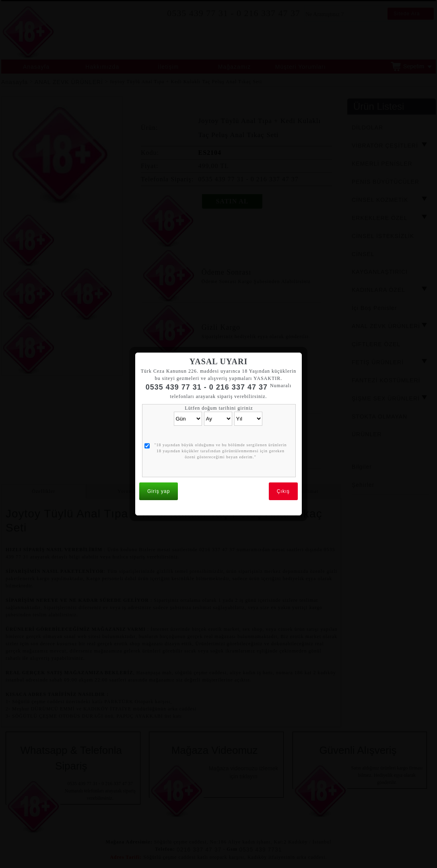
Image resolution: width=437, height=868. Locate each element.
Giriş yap (159, 459)
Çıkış (283, 459)
